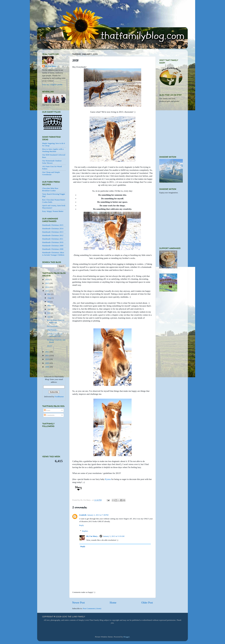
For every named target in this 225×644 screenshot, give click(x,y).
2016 (47, 279)
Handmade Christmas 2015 (53, 225)
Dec (49, 294)
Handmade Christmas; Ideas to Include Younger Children (53, 254)
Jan (49, 317)
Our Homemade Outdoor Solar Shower (52, 162)
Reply (82, 525)
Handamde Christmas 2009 (53, 246)
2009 (47, 363)
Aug (49, 298)
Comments (49, 415)
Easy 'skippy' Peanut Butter (53, 211)
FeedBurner (59, 397)
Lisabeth (83, 515)
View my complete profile (52, 85)
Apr (49, 309)
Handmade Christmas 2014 (53, 228)
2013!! (50, 346)
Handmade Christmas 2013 (53, 232)
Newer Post (78, 603)
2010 (47, 359)
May (50, 305)
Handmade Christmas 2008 (53, 249)
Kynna (108, 479)
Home (113, 603)
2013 (47, 291)
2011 (47, 355)
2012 (47, 352)
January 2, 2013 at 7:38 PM (98, 515)
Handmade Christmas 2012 (53, 235)
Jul (49, 302)
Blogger (126, 637)
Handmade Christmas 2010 (53, 242)
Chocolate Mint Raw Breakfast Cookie (50, 189)
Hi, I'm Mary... (93, 536)
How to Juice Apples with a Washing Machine (53, 150)
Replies (85, 531)
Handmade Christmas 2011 (53, 239)
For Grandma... (53, 326)
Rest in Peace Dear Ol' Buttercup (56, 321)
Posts (47, 410)
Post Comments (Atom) (92, 608)
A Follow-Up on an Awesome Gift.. (55, 335)
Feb (49, 313)
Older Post (147, 603)
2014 (47, 287)
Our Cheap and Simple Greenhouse (51, 173)
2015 (47, 283)
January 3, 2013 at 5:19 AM (114, 536)
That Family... (53, 330)
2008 (47, 367)
